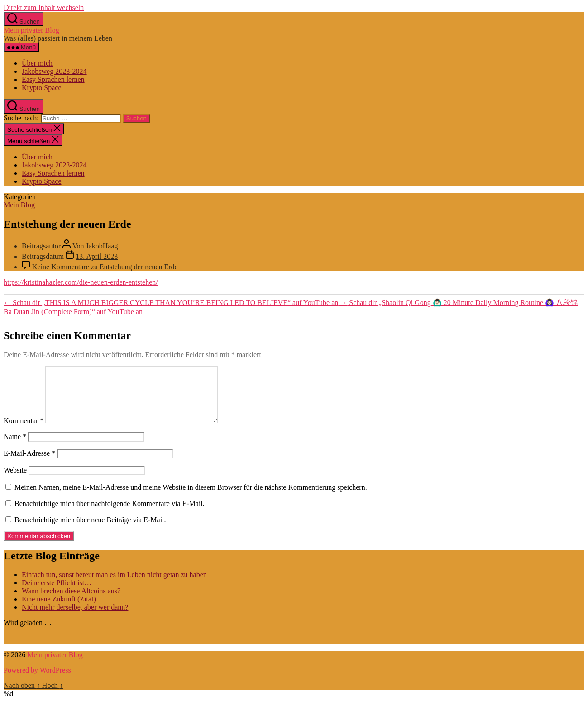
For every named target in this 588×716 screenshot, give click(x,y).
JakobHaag (102, 246)
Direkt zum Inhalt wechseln (44, 7)
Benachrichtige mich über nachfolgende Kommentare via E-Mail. (110, 514)
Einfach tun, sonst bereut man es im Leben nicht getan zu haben (114, 585)
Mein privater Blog (31, 30)
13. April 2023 (97, 256)
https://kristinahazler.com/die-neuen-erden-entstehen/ (81, 282)
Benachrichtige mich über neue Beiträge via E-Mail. (90, 531)
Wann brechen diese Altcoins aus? (71, 602)
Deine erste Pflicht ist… (57, 594)
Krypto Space (42, 88)
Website (15, 481)
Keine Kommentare (105, 267)
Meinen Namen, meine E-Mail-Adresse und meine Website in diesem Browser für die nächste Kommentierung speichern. (191, 498)
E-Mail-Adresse (29, 464)
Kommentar (24, 432)
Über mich (37, 63)
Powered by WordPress (37, 681)
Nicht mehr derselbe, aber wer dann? (75, 618)
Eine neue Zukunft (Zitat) (59, 610)
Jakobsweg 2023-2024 (54, 71)
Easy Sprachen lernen (53, 79)
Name (15, 447)
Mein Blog (19, 205)
